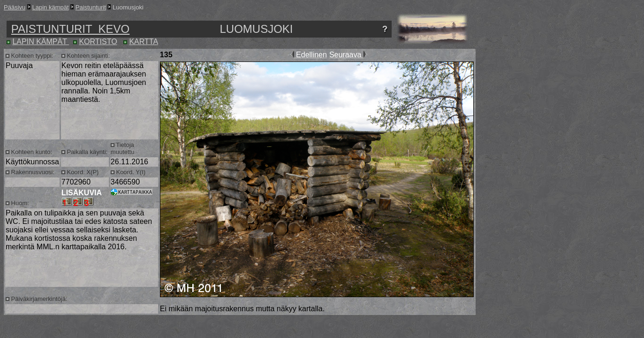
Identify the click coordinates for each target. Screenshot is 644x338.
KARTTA (144, 42)
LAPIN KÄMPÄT (41, 42)
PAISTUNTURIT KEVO (70, 29)
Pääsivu (15, 7)
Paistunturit (91, 7)
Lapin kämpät (51, 7)
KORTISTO (98, 42)
